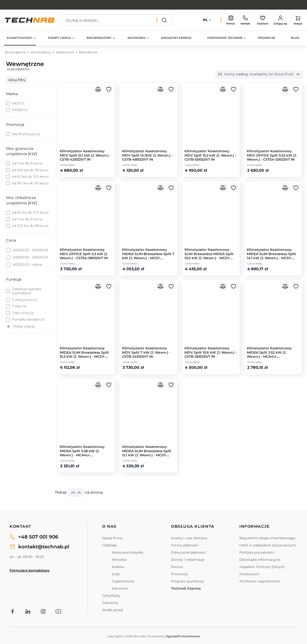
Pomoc (177, 567)
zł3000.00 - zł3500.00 (30, 257)
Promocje (179, 574)
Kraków (118, 567)
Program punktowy (187, 581)
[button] (208, 20)
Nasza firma (112, 538)
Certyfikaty (111, 596)
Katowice (120, 588)
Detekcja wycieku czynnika (27, 291)
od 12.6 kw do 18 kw (30, 170)
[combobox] (117, 20)
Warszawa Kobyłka (127, 552)
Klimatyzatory (41, 52)
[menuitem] (20, 38)
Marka (12, 94)
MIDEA (20, 110)
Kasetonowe (65, 52)
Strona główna (16, 52)
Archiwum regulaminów (260, 581)
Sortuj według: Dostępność (271, 74)
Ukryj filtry (17, 80)
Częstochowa (123, 581)
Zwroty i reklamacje (188, 560)
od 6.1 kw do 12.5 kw (31, 177)
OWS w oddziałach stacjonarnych (268, 545)
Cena (11, 240)
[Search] (164, 20)
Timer (20, 306)
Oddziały (109, 545)
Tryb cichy (23, 313)
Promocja (15, 125)
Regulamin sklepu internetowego (267, 538)
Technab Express (186, 588)
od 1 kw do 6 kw (27, 163)
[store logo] (30, 20)
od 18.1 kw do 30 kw (30, 183)
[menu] (153, 38)
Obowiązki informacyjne (260, 560)
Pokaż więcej (24, 326)
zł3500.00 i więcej (28, 265)
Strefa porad (112, 610)
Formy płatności (185, 545)
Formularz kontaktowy (30, 570)
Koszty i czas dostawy (189, 538)
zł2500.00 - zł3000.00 (30, 250)
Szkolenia (110, 603)
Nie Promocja (26, 134)
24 (76, 493)
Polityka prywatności (257, 552)
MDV (18, 103)
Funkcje (14, 279)
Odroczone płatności (188, 552)
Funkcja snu (25, 300)
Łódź (116, 574)
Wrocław (119, 560)
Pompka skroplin (29, 319)
